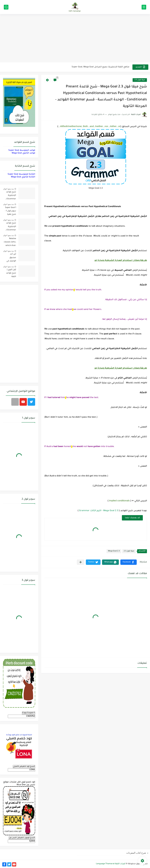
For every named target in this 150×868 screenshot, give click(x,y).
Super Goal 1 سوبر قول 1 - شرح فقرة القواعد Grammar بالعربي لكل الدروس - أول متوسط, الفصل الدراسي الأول (10, 212)
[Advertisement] (75, 39)
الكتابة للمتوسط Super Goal (21, 174)
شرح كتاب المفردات (136, 853)
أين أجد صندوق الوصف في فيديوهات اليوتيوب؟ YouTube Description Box (11, 258)
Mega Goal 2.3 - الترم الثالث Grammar (99, 511)
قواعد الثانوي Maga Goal (23, 153)
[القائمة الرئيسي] (144, 7)
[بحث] (6, 7)
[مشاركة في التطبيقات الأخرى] (81, 562)
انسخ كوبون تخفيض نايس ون (22, 838)
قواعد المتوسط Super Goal (22, 150)
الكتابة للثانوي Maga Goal (23, 177)
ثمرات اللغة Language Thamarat (111, 864)
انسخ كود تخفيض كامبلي (24, 767)
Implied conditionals (119, 500)
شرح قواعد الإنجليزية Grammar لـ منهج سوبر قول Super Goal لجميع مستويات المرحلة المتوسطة (11, 227)
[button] (129, 562)
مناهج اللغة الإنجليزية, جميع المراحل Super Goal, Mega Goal (101, 67)
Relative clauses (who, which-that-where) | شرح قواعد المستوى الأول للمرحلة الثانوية (10, 243)
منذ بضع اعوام (9, 189)
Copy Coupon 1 (29, 713)
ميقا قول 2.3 (140, 80)
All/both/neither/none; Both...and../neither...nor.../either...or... (89, 126)
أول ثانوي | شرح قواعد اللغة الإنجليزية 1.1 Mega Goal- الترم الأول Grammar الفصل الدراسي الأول (10, 274)
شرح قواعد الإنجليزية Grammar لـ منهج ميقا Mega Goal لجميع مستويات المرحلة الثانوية (10, 196)
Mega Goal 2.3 (114, 551)
